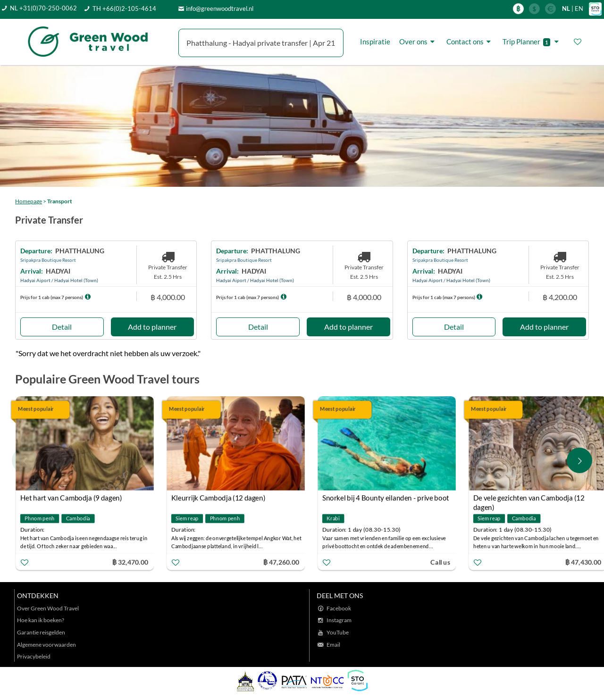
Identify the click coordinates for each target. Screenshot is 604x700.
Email (333, 645)
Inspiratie (375, 42)
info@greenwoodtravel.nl (220, 8)
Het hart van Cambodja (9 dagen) (71, 498)
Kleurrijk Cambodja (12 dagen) (218, 498)
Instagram (339, 620)
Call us (440, 562)
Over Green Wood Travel (48, 608)
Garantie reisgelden (41, 632)
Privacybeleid (34, 656)
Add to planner (152, 327)
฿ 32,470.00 (130, 562)
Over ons (418, 42)
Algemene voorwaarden (46, 645)
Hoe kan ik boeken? (41, 620)
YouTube (338, 632)
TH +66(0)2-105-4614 (124, 8)
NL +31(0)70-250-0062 (43, 8)
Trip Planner (532, 42)
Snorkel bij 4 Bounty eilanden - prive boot (386, 498)
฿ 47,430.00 (583, 562)
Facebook (339, 608)
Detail (62, 327)
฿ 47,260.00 (281, 562)
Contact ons (470, 42)
